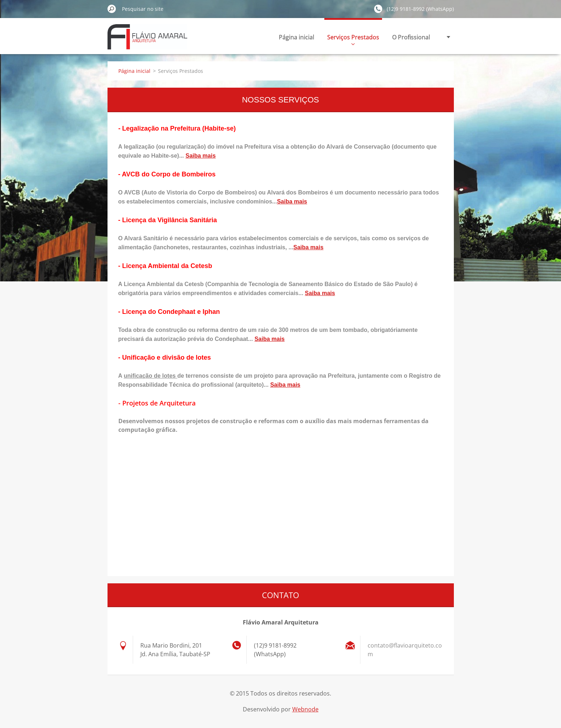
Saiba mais (201, 156)
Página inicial (297, 37)
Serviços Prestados (353, 39)
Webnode (305, 709)
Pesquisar (112, 9)
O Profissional (411, 37)
